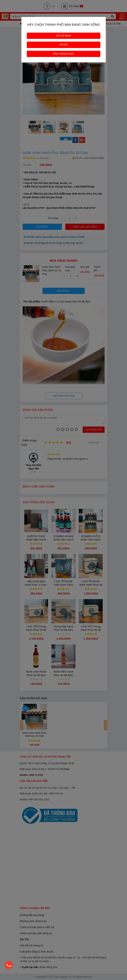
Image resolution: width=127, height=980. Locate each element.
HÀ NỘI (63, 45)
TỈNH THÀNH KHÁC (63, 54)
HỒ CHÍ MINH (63, 36)
